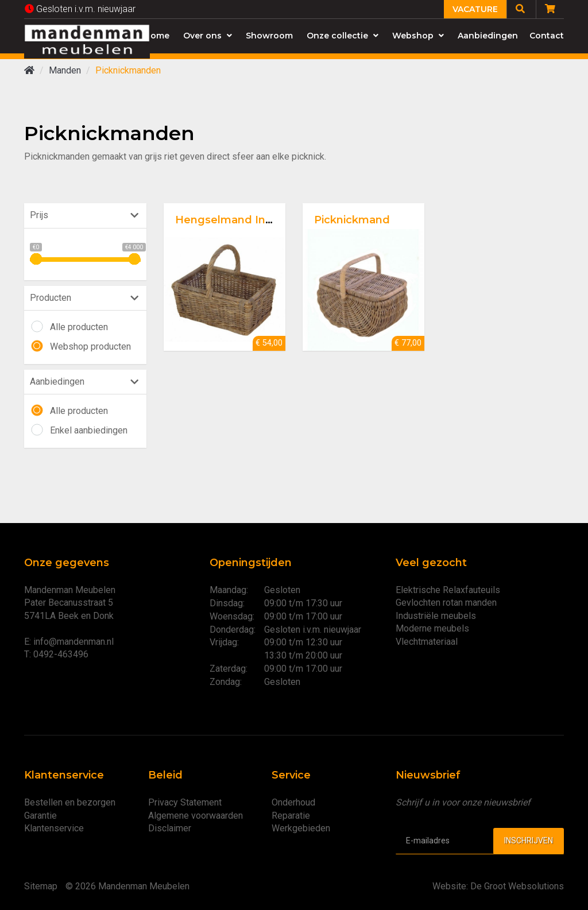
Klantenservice (54, 828)
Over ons (208, 36)
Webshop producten (90, 346)
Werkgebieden (301, 828)
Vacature (475, 9)
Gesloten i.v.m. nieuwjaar (80, 9)
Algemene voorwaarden (196, 816)
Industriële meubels (436, 616)
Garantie (40, 816)
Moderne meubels (432, 628)
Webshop (418, 36)
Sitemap (41, 886)
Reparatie (291, 816)
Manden (65, 70)
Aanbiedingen (488, 36)
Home (157, 36)
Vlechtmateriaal (427, 642)
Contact (547, 36)
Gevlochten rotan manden (446, 603)
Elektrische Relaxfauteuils (448, 590)
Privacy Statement (185, 802)
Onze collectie (343, 36)
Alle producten (79, 327)
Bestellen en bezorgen (70, 802)
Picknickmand (352, 220)
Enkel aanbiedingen (89, 430)
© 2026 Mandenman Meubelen (127, 886)
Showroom (269, 36)
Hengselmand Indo (227, 220)
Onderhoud (293, 802)
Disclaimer (170, 828)
